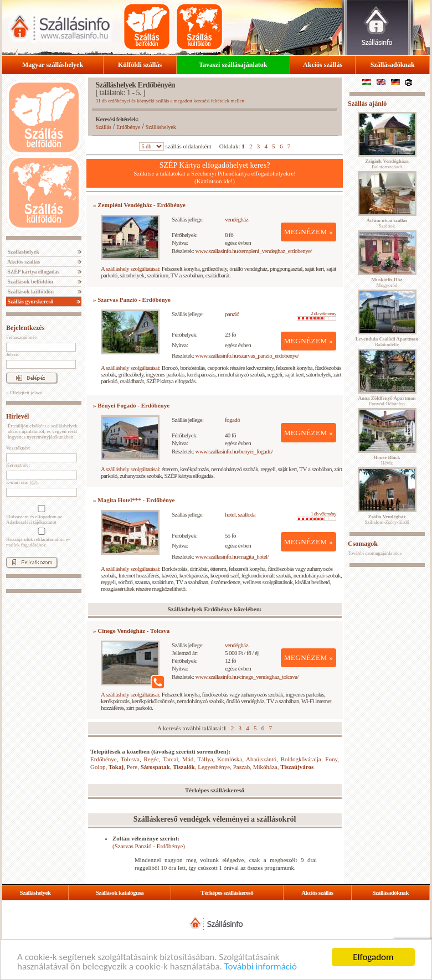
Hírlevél (17, 416)
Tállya (205, 759)
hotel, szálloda (240, 514)
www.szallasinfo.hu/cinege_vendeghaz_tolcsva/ (247, 677)
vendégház (236, 219)
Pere (132, 767)
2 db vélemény (317, 316)
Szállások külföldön (30, 292)
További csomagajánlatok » (375, 553)
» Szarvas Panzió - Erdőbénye (132, 300)
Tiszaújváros (297, 767)
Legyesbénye (214, 767)
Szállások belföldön (30, 282)
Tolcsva (130, 759)
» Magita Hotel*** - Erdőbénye (134, 500)
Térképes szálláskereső (227, 893)
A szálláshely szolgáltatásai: (130, 269)
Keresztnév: (18, 465)
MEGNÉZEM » (309, 232)
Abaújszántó (261, 759)
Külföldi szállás (140, 65)
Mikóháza (265, 767)
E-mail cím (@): (22, 482)
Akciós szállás (323, 65)
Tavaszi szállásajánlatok (233, 65)
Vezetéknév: (18, 448)
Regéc (151, 759)
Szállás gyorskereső (30, 301)
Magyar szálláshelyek (53, 65)
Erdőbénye (128, 127)
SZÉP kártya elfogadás (33, 272)
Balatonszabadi (387, 164)
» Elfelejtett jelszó (24, 393)
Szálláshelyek (23, 252)
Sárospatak (155, 767)
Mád (188, 759)
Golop (98, 767)
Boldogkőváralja (301, 759)
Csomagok (363, 544)
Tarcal (170, 759)
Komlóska (230, 759)
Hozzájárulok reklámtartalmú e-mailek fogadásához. (40, 538)
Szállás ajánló (367, 104)
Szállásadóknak (393, 65)
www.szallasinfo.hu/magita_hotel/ (232, 556)
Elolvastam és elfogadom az (40, 515)
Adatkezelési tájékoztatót (31, 522)
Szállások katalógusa (120, 893)
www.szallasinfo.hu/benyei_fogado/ (234, 451)
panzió (232, 314)
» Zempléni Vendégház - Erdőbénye (139, 205)
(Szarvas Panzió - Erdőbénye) (149, 846)
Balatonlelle (387, 342)
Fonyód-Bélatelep (387, 401)
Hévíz (387, 460)
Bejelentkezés (25, 328)
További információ (261, 967)
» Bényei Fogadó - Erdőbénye (131, 405)
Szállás (104, 127)
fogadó (232, 420)
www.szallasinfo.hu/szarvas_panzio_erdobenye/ (247, 355)
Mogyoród (387, 282)
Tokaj (116, 767)
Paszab (242, 767)
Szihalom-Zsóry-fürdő (387, 519)
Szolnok (387, 223)
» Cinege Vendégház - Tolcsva (131, 631)
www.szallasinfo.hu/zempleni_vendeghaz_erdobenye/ (254, 251)
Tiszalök (184, 767)
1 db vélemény (317, 516)
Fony (331, 759)
